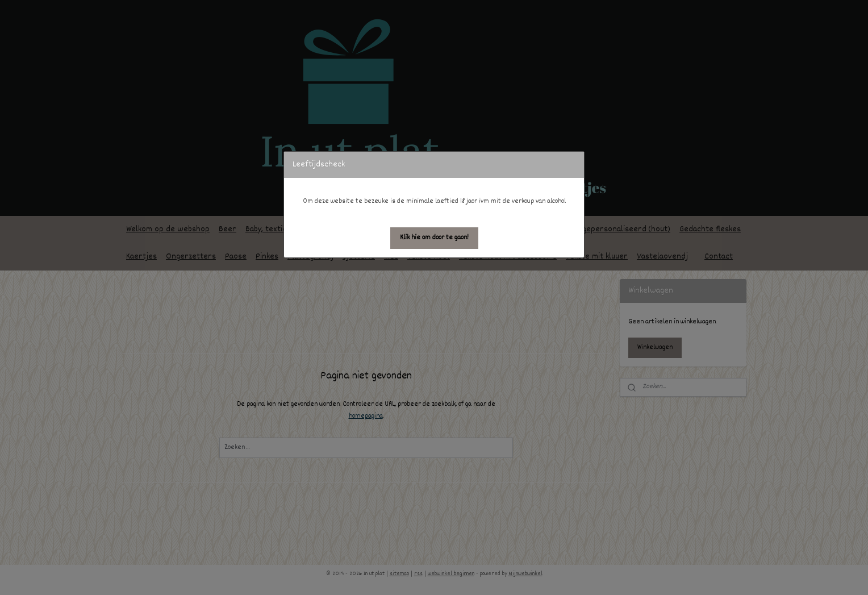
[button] (434, 238)
